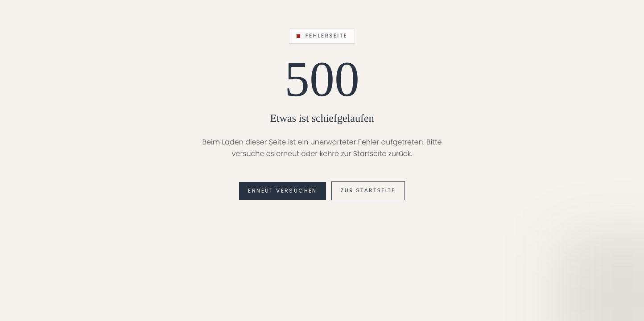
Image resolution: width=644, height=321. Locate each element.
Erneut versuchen (282, 191)
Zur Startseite (368, 191)
